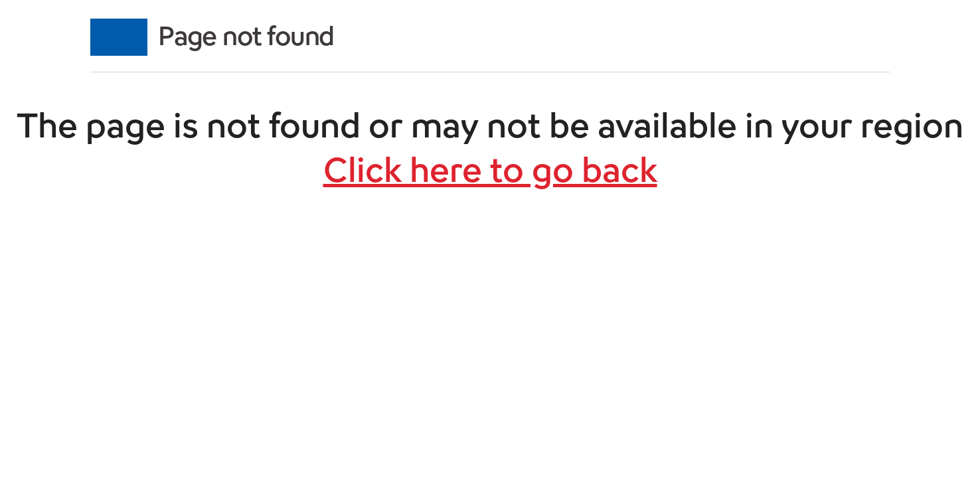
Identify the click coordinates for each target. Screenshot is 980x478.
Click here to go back (490, 170)
